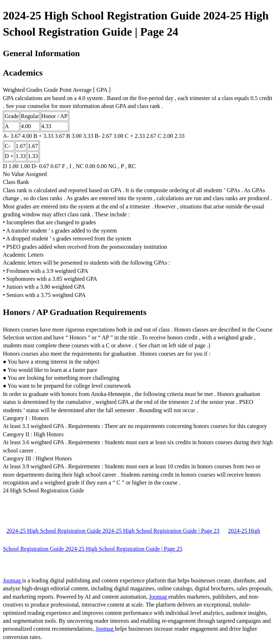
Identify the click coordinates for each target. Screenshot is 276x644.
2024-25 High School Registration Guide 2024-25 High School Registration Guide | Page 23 (113, 531)
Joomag (13, 580)
